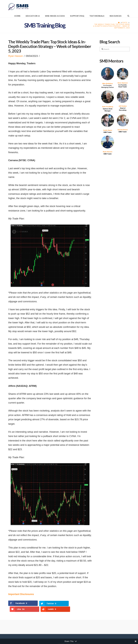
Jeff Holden (123, 106)
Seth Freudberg (108, 107)
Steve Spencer (123, 83)
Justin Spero (108, 130)
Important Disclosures (21, 594)
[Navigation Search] (127, 14)
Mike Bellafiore (108, 84)
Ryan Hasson (15, 56)
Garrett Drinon (123, 130)
